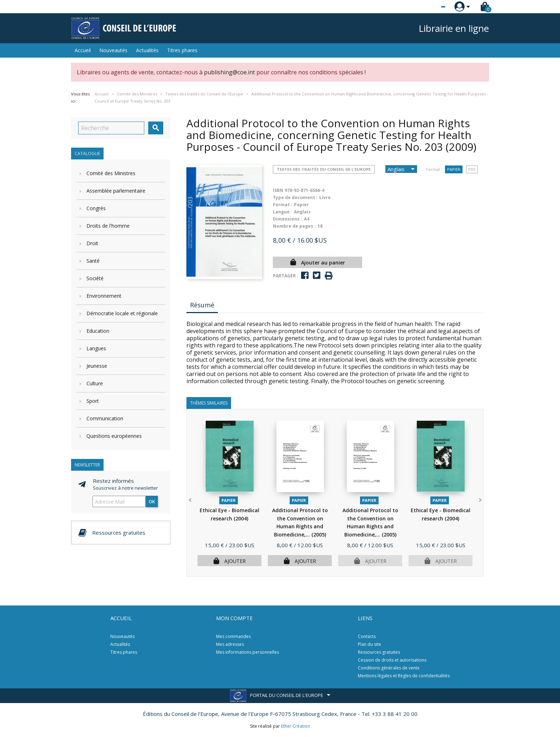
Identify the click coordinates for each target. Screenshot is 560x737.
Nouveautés (113, 50)
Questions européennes (114, 436)
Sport (93, 401)
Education (98, 331)
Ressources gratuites (379, 652)
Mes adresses (230, 644)
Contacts (367, 636)
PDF (472, 169)
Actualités (147, 50)
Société (95, 278)
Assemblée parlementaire (116, 191)
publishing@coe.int (229, 72)
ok (152, 501)
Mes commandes (233, 636)
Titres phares (182, 50)
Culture (95, 383)
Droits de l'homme (108, 226)
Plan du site (369, 644)
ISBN (278, 190)
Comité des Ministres (111, 173)
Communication (105, 418)
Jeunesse (97, 366)
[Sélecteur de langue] (429, 7)
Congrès (96, 208)
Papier (454, 169)
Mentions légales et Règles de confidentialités (404, 676)
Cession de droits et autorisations (392, 660)
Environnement (104, 296)
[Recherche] (111, 128)
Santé (93, 261)
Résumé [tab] (202, 305)
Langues (96, 348)
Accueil (83, 50)
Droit (92, 243)
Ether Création (296, 726)
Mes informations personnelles (247, 652)
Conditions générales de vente (389, 668)
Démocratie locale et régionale (122, 313)
